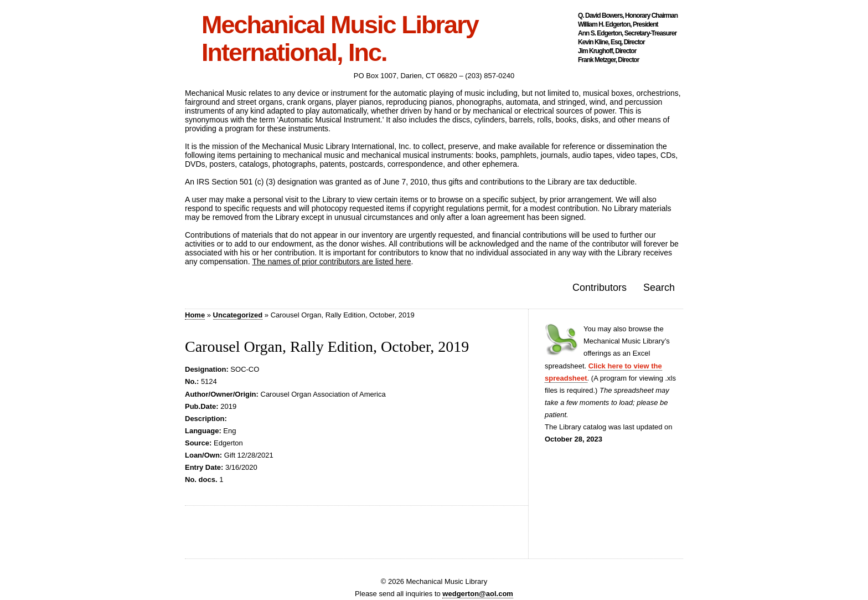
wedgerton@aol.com (478, 594)
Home (195, 315)
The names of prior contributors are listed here (331, 261)
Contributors (600, 288)
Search (659, 288)
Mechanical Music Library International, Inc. (340, 39)
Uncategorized (238, 315)
